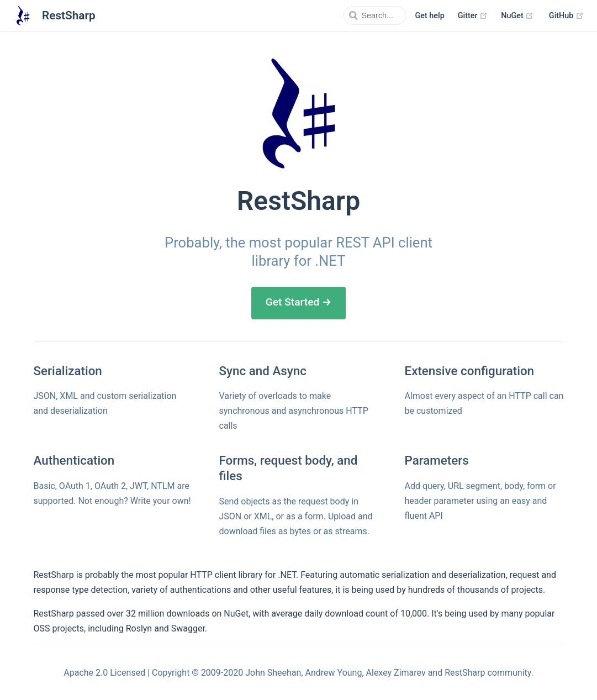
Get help (429, 16)
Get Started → (299, 302)
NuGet (517, 16)
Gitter (473, 16)
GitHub (566, 16)
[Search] (350, 15)
